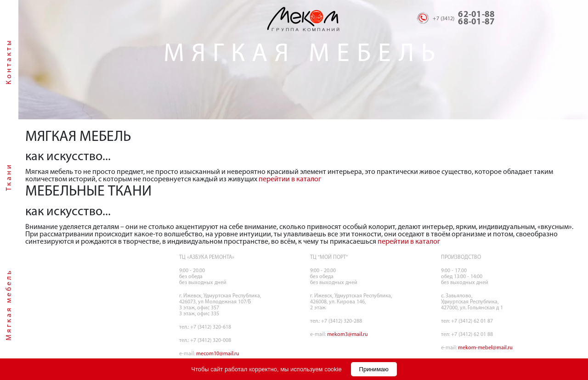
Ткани (9, 177)
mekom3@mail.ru (348, 335)
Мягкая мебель (9, 305)
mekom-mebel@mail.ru (485, 348)
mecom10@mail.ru (218, 354)
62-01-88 (476, 15)
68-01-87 (476, 22)
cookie (333, 369)
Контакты (9, 61)
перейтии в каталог (290, 179)
